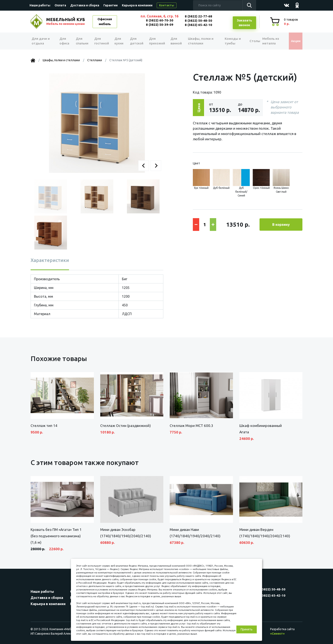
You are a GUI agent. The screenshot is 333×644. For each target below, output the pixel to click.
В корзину (281, 224)
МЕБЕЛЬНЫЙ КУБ (66, 21)
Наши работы (40, 5)
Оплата (60, 5)
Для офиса (64, 41)
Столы (249, 41)
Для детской (136, 41)
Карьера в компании (137, 5)
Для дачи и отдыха (42, 41)
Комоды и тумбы (228, 41)
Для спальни (82, 41)
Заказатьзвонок (244, 23)
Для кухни (118, 41)
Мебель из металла (268, 41)
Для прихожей (156, 41)
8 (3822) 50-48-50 (198, 21)
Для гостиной (101, 41)
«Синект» (277, 634)
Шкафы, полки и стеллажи (199, 41)
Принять (247, 629)
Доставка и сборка (85, 5)
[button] (144, 166)
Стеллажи (95, 60)
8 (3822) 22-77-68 (198, 16)
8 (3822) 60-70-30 (160, 20)
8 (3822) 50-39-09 (160, 25)
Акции (293, 41)
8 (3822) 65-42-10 (198, 25)
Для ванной (174, 41)
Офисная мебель (105, 21)
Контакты (167, 5)
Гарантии (111, 5)
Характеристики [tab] (50, 260)
